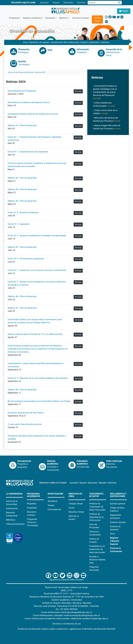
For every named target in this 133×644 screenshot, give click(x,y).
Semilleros (53, 501)
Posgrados (32, 508)
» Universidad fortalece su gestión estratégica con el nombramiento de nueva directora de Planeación (105, 92)
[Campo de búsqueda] (102, 3)
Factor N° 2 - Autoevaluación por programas (28, 152)
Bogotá (56, 3)
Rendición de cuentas (39, 42)
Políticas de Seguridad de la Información (96, 517)
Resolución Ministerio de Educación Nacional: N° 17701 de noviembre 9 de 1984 (67, 597)
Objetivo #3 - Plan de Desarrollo (22, 189)
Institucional (12, 508)
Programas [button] (14, 18)
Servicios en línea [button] (81, 18)
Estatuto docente (118, 522)
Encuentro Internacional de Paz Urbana (26, 413)
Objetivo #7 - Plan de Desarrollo (22, 308)
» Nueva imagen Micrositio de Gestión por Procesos (107, 127)
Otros (113, 534)
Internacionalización (15, 524)
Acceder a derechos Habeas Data (97, 560)
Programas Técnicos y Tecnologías (33, 522)
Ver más (78, 91)
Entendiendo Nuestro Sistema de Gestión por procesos (33, 114)
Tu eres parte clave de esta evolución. (25, 424)
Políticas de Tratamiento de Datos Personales (97, 507)
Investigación (55, 494)
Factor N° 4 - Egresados (19, 224)
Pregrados (32, 504)
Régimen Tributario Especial (115, 541)
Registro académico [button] (32, 18)
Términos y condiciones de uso (66, 624)
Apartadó (44, 3)
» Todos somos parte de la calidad (105, 112)
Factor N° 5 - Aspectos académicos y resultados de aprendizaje (37, 236)
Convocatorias (54, 509)
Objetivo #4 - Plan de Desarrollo (22, 201)
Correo (72, 508)
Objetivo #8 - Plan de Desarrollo (22, 390)
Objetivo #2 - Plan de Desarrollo (22, 178)
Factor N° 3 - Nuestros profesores (23, 212)
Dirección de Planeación (17, 72)
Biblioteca (11, 520)
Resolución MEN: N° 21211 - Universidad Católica (66, 594)
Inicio (25, 42)
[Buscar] (119, 3)
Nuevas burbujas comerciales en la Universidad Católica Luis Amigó (39, 401)
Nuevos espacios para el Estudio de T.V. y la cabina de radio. (35, 334)
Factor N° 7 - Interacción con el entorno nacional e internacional (37, 270)
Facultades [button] (50, 18)
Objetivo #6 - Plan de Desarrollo (22, 296)
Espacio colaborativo (90, 42)
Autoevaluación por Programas (22, 91)
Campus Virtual (97, 19)
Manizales (68, 3)
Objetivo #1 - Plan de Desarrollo (22, 125)
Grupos (51, 505)
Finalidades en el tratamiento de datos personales (97, 549)
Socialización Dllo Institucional (65, 42)
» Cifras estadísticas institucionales (104, 104)
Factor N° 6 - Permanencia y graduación (26, 259)
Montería (81, 3)
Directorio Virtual (76, 512)
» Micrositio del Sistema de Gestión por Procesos (107, 119)
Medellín (103, 483)
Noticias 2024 (40, 72)
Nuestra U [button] (64, 18)
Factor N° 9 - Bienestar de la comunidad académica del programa (38, 378)
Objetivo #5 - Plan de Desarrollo (22, 247)
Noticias (105, 42)
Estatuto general (118, 504)
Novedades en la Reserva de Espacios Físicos (29, 102)
